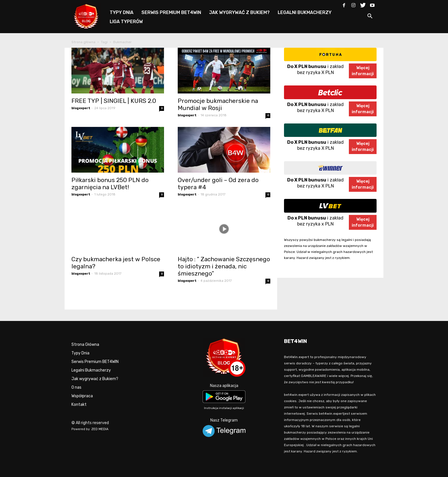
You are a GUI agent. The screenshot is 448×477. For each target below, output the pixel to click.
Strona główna (83, 42)
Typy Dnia (80, 353)
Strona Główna (85, 345)
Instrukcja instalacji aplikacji (224, 408)
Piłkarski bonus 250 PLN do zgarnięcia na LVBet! (110, 183)
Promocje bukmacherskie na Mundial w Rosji (218, 104)
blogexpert (81, 108)
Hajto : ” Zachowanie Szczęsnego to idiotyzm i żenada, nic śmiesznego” (224, 266)
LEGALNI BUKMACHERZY (305, 12)
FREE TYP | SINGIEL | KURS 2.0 (114, 101)
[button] (370, 17)
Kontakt (79, 405)
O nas (76, 387)
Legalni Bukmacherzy (91, 370)
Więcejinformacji (363, 71)
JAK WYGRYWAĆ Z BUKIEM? (239, 12)
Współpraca (82, 396)
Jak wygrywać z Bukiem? (95, 379)
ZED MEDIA (100, 429)
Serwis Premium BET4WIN (95, 362)
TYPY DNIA (122, 12)
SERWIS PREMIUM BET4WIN (171, 12)
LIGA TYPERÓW (126, 22)
